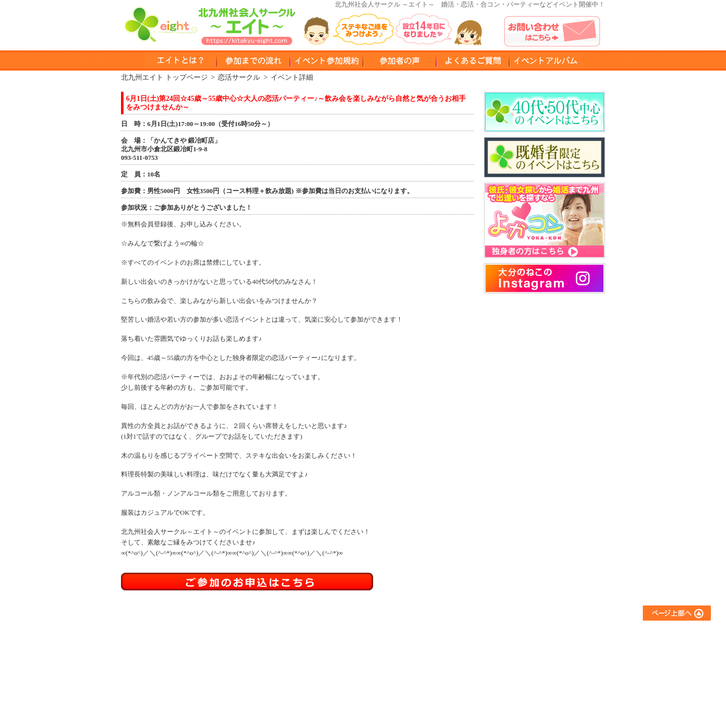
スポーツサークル (435, 676)
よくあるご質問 (522, 635)
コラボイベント (431, 689)
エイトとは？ (337, 635)
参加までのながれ (253, 60)
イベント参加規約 (326, 60)
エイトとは (180, 60)
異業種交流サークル (438, 662)
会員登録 (331, 676)
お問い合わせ (519, 662)
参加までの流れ (341, 649)
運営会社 (512, 689)
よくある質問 (473, 60)
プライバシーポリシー (532, 676)
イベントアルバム (546, 60)
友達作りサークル (435, 635)
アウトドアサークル (438, 649)
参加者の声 (400, 60)
